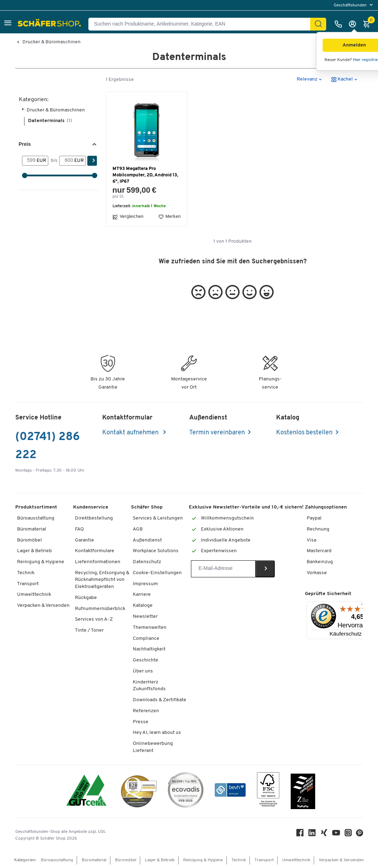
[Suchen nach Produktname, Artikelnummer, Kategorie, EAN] (202, 24)
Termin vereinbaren (217, 433)
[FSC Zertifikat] (268, 791)
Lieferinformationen (98, 562)
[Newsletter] (223, 569)
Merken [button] (169, 217)
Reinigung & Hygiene (41, 562)
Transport (28, 584)
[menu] (354, 5)
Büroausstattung (36, 518)
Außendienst (147, 540)
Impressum (145, 584)
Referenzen (146, 711)
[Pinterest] (360, 835)
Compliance (146, 639)
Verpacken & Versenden (43, 606)
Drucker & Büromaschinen (51, 42)
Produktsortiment (36, 507)
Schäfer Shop (147, 507)
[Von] (29, 161)
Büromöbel (29, 540)
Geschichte (146, 660)
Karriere (142, 595)
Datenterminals (50, 121)
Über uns (143, 671)
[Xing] (324, 834)
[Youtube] (336, 834)
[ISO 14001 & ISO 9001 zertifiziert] (86, 791)
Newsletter (145, 617)
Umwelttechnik (34, 595)
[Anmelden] (354, 24)
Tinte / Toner (89, 630)
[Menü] (363, 606)
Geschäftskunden (351, 5)
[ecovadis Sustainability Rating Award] (186, 791)
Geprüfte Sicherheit (328, 594)
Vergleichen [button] (128, 217)
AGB (138, 529)
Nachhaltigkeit (149, 649)
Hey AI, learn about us (157, 733)
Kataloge (143, 606)
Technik (26, 573)
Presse (141, 722)
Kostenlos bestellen (304, 433)
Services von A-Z (94, 619)
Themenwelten (150, 628)
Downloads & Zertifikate (160, 700)
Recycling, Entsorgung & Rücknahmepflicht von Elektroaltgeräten (102, 580)
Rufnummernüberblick (100, 609)
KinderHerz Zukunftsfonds (149, 686)
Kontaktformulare (95, 551)
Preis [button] (25, 144)
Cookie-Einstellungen (157, 573)
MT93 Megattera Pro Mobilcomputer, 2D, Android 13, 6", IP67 (145, 175)
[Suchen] (318, 24)
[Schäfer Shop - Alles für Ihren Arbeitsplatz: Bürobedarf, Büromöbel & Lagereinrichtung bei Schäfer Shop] (50, 24)
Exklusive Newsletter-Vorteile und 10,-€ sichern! (246, 507)
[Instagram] (348, 834)
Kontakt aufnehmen (131, 433)
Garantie (84, 540)
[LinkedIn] (312, 834)
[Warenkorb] (368, 24)
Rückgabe (86, 598)
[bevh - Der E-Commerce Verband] (230, 791)
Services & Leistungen (158, 518)
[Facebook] (300, 834)
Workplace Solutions (156, 551)
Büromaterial (32, 529)
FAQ (79, 529)
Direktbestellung (94, 518)
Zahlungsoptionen (326, 507)
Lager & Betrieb (34, 551)
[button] (8, 24)
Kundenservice (91, 507)
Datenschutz (147, 562)
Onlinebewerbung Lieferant (153, 747)
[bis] (67, 161)
